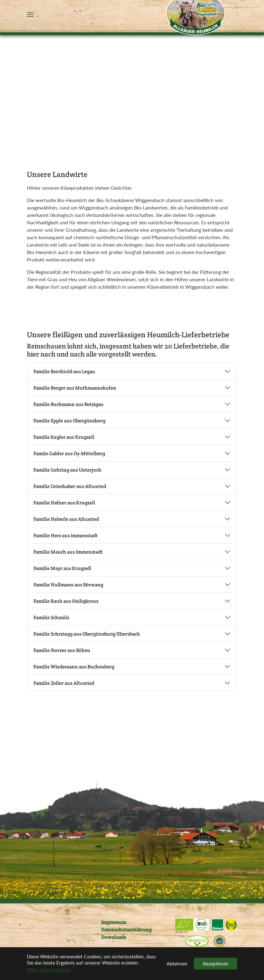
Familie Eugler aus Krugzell (64, 437)
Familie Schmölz (51, 617)
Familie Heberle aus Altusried (66, 519)
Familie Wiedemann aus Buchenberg (74, 667)
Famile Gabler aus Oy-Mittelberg (69, 453)
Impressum (114, 922)
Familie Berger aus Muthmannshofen (75, 388)
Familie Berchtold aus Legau (64, 371)
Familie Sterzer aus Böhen (62, 650)
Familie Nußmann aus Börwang (68, 585)
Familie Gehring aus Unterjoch (67, 470)
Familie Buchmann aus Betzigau (68, 404)
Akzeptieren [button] (215, 963)
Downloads (114, 937)
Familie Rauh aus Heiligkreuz (66, 601)
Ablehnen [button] (177, 963)
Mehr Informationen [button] (49, 970)
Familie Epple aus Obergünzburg (69, 421)
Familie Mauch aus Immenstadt (68, 552)
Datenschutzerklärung (126, 930)
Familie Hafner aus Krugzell (64, 503)
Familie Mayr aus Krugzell (62, 568)
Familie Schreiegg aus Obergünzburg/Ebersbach (87, 634)
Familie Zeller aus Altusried (64, 683)
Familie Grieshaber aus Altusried (70, 486)
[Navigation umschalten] (30, 15)
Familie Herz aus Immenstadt (66, 535)
